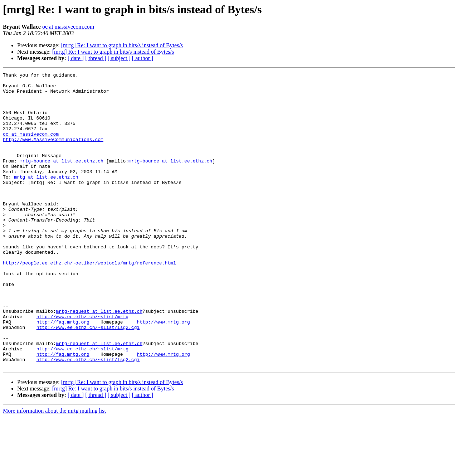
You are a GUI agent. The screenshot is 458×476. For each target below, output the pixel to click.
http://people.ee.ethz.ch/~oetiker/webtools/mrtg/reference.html (89, 301)
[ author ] (143, 58)
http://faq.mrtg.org (63, 372)
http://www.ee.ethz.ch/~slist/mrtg (82, 366)
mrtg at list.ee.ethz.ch (46, 198)
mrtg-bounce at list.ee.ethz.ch (62, 179)
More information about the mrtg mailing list (54, 470)
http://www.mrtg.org (163, 372)
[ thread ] (96, 58)
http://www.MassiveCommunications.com (53, 153)
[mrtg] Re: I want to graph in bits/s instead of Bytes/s (122, 45)
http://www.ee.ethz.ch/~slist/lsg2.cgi (88, 379)
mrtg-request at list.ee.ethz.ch (99, 359)
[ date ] (76, 58)
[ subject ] (119, 58)
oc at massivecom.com (68, 27)
